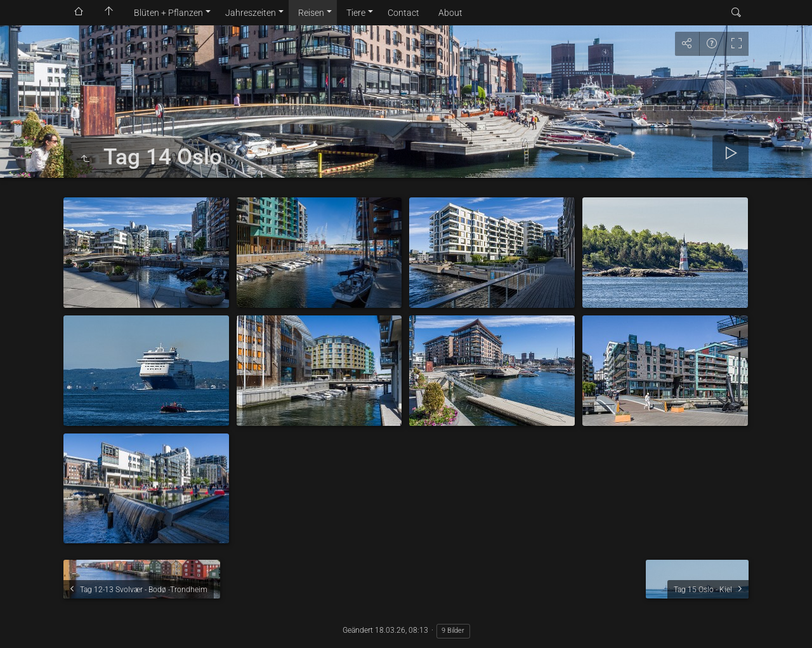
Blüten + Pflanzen (168, 13)
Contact (403, 13)
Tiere (356, 13)
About (450, 13)
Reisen (311, 13)
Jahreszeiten (251, 13)
